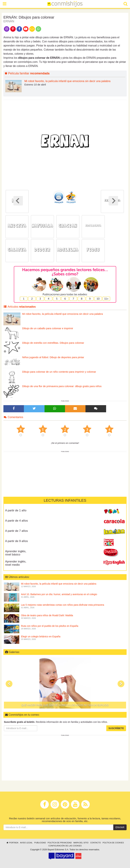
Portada (12, 843)
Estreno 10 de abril (35, 85)
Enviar (120, 827)
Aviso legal (26, 843)
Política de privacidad (60, 843)
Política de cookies (113, 843)
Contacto (96, 843)
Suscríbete (116, 728)
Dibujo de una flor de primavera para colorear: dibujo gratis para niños (62, 386)
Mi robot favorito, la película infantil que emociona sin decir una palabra (67, 81)
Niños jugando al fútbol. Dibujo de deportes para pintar (53, 357)
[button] (9, 684)
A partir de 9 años (16, 541)
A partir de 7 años (16, 531)
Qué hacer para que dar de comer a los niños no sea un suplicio (65, 705)
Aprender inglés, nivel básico (16, 553)
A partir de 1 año (16, 510)
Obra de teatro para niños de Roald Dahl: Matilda (47, 615)
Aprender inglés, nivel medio (16, 563)
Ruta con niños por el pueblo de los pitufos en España (50, 626)
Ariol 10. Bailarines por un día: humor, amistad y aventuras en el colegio (59, 594)
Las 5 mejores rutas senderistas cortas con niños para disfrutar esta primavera (63, 605)
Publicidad (40, 843)
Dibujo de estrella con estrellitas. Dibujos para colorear (53, 343)
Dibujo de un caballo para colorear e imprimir (48, 328)
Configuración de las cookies (65, 846)
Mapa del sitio (81, 843)
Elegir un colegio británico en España (41, 636)
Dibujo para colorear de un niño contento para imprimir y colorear (59, 372)
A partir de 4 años (16, 521)
